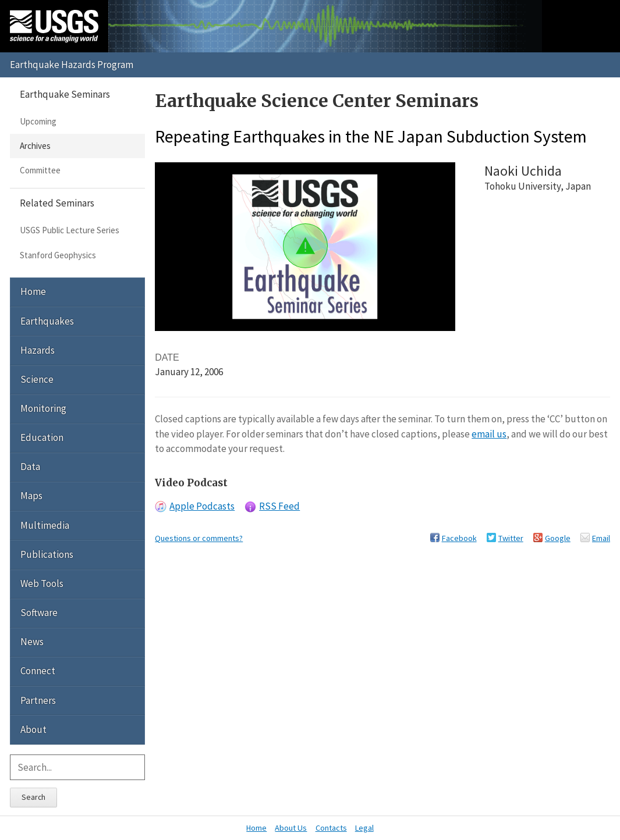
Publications (47, 554)
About (33, 729)
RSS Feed (279, 506)
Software (39, 613)
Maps (31, 496)
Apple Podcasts (202, 506)
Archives (35, 146)
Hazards (38, 350)
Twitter (511, 538)
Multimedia (45, 525)
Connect (38, 671)
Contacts (331, 828)
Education (42, 437)
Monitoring (43, 408)
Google (558, 538)
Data (30, 467)
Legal (364, 828)
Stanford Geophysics (58, 255)
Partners (38, 700)
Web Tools (42, 583)
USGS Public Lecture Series (70, 230)
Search (33, 797)
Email (601, 538)
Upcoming (38, 121)
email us (489, 434)
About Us (291, 828)
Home (33, 291)
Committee (40, 170)
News (32, 642)
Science (37, 379)
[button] (305, 246)
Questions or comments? (199, 538)
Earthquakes (47, 321)
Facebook (459, 538)
